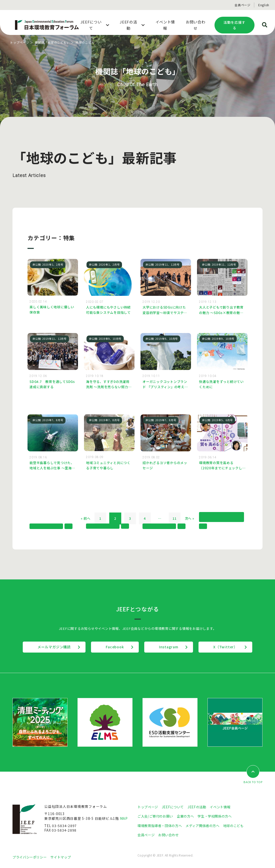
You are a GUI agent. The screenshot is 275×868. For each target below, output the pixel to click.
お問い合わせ (170, 835)
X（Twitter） (226, 647)
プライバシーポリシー (31, 857)
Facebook (114, 647)
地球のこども (240, 826)
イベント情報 (224, 807)
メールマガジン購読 (53, 647)
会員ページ (242, 5)
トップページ (20, 42)
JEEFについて (175, 807)
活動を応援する (234, 25)
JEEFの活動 (200, 807)
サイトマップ (64, 857)
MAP (124, 818)
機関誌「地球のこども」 (52, 42)
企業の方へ (188, 816)
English (264, 5)
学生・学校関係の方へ (219, 816)
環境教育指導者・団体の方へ (161, 826)
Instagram (169, 647)
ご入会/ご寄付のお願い (156, 816)
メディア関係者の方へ (207, 826)
